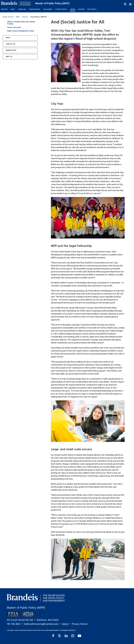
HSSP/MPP (81, 9)
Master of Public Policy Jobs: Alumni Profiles (21, 23)
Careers (25, 17)
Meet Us (9, 57)
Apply (8, 38)
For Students (92, 9)
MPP (18, 17)
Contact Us (11, 44)
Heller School (8, 17)
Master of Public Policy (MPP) (52, 4)
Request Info (11, 50)
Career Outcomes (14, 27)
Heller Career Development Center (21, 31)
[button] (130, 4)
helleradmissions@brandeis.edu (41, 624)
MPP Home (4, 9)
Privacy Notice (80, 624)
